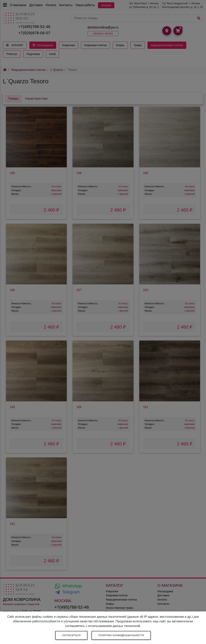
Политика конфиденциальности (121, 635)
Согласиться (71, 635)
